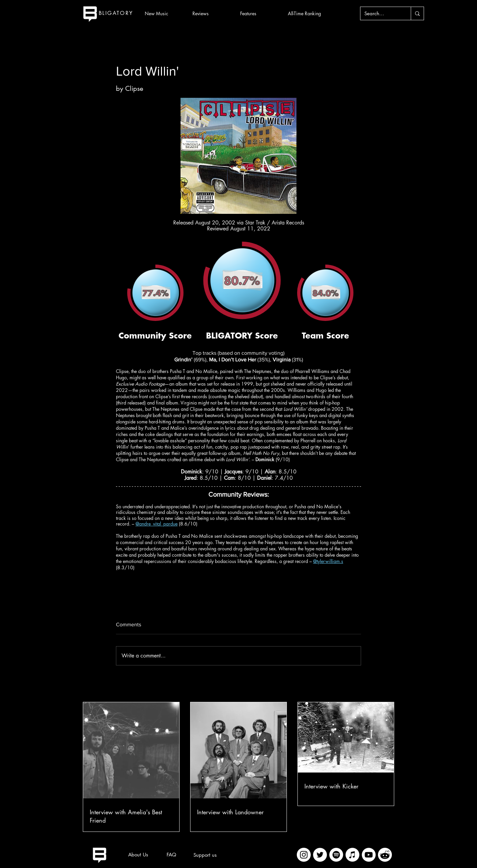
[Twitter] (320, 855)
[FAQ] (171, 855)
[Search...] (381, 13)
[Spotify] (336, 855)
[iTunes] (352, 855)
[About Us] (138, 855)
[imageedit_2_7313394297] (385, 855)
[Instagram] (304, 855)
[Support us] (205, 855)
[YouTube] (369, 855)
